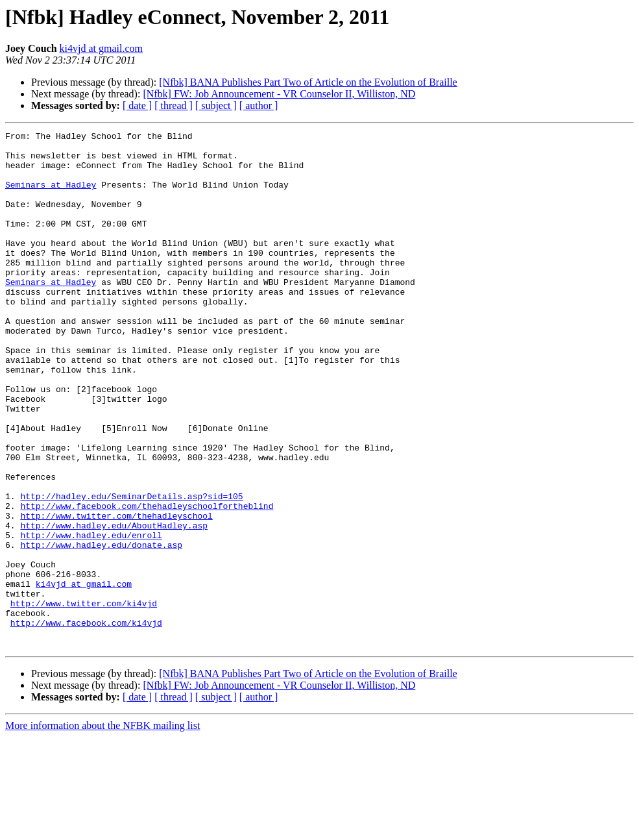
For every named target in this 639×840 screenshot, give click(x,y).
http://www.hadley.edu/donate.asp (101, 628)
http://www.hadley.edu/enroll (91, 617)
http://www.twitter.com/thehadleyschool (116, 593)
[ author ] (259, 105)
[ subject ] (216, 105)
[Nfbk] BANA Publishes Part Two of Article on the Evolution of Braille (308, 82)
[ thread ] (174, 105)
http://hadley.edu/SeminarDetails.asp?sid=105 (131, 570)
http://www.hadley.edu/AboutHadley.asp (114, 605)
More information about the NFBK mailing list (102, 829)
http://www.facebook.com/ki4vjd (86, 722)
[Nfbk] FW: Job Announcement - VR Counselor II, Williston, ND (279, 94)
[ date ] (137, 105)
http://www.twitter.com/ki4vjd (84, 698)
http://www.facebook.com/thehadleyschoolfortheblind (147, 582)
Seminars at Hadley (51, 196)
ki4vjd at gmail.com (101, 48)
